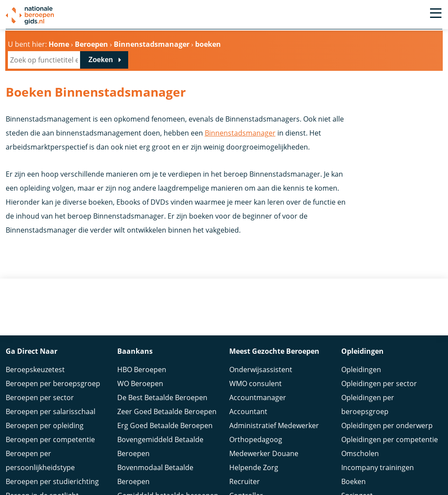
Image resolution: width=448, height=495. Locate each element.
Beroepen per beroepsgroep (53, 383)
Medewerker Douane (264, 453)
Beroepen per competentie (50, 439)
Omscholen (360, 453)
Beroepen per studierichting (52, 481)
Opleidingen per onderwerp (387, 425)
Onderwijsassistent (261, 370)
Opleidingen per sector (379, 383)
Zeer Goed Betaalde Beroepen (167, 411)
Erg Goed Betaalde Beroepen (165, 425)
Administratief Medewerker (274, 425)
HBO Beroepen (142, 370)
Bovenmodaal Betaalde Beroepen (155, 474)
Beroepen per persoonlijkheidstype (40, 460)
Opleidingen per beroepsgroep (368, 404)
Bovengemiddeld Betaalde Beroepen (160, 446)
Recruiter (245, 481)
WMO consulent (255, 383)
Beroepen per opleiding (45, 425)
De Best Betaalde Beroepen (162, 397)
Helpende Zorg (254, 467)
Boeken (353, 481)
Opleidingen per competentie (390, 439)
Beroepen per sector (40, 397)
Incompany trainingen (378, 467)
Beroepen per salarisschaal (51, 411)
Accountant (248, 411)
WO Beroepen (140, 383)
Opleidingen (361, 370)
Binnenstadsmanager (240, 133)
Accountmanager (258, 397)
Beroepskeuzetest (35, 370)
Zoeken (101, 60)
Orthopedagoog (256, 439)
